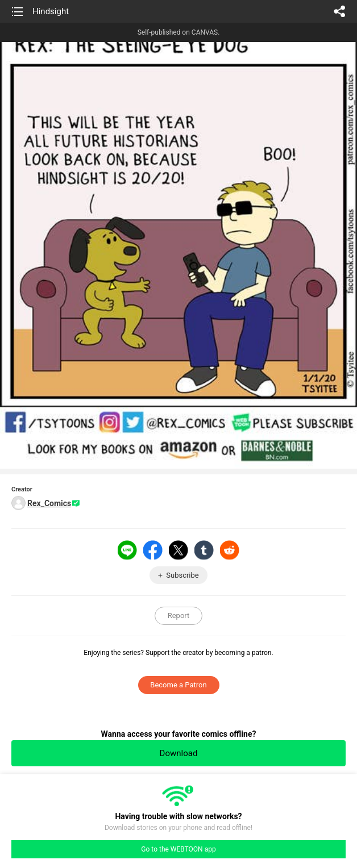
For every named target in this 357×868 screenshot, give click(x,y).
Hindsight (51, 11)
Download (179, 753)
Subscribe (182, 575)
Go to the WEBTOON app (178, 849)
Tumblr (204, 550)
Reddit (230, 550)
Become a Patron (178, 685)
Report (179, 615)
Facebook (153, 550)
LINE (127, 550)
